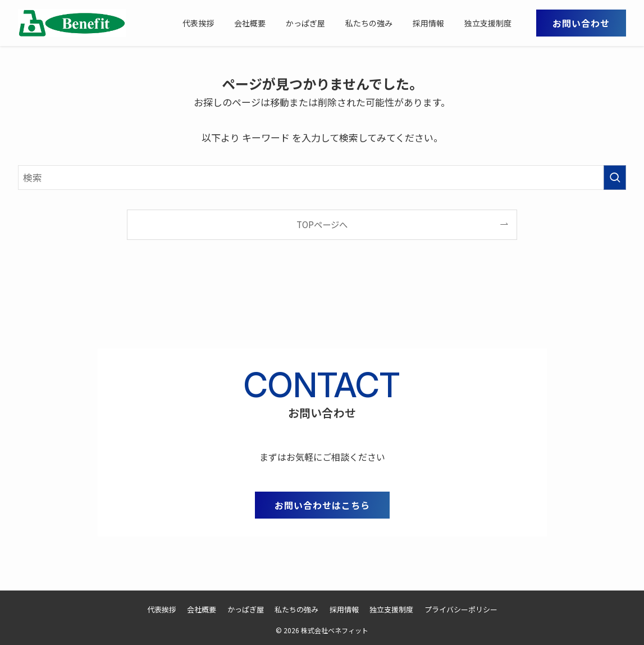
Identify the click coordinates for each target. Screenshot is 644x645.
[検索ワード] (322, 178)
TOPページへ (322, 224)
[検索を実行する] (615, 178)
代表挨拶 (162, 609)
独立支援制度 (391, 609)
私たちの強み (296, 609)
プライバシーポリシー (461, 609)
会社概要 (202, 609)
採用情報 (344, 609)
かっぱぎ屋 (246, 609)
